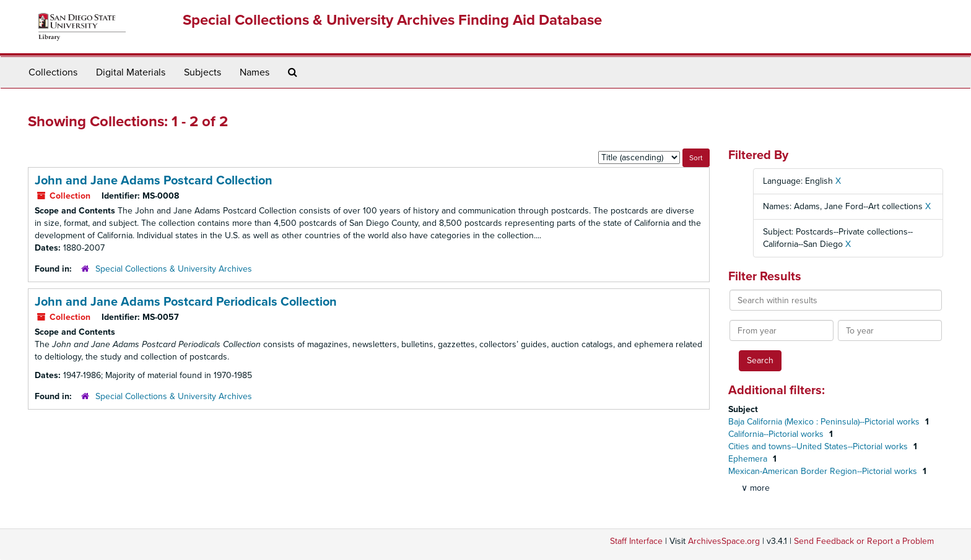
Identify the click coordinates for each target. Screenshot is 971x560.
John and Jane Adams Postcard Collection (154, 181)
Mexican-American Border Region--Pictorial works (824, 471)
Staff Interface (636, 541)
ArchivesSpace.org (724, 541)
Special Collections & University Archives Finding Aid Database (392, 20)
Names (255, 72)
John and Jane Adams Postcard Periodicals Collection (186, 302)
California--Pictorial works (777, 434)
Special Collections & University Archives (174, 269)
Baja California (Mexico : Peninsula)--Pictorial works (825, 422)
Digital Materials (131, 72)
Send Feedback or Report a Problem (864, 541)
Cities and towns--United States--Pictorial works (819, 446)
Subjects (202, 72)
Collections (53, 72)
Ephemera (749, 459)
